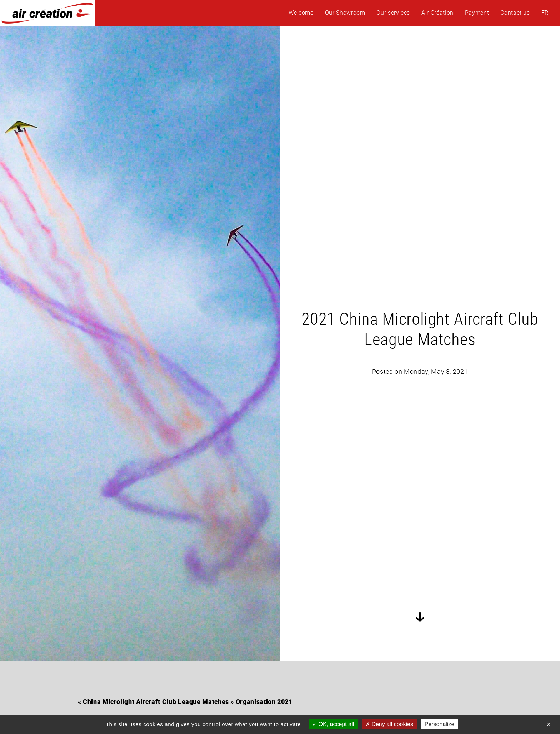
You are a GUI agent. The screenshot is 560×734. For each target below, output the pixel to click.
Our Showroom (345, 13)
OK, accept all (333, 724)
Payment (477, 13)
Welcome (301, 13)
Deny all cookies (389, 724)
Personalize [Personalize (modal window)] (440, 724)
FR (545, 13)
